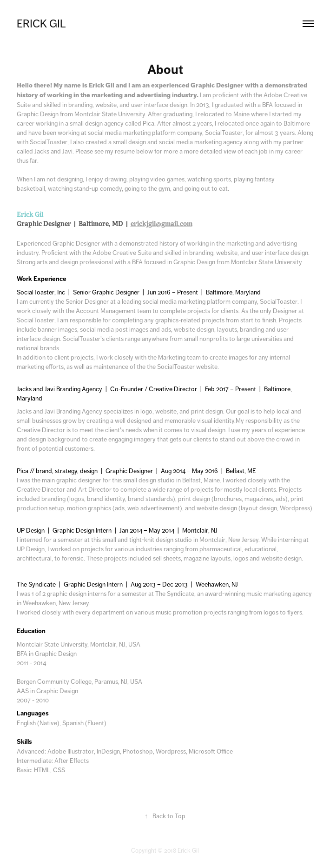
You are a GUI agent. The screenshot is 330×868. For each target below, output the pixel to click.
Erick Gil (41, 23)
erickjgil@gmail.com (162, 224)
